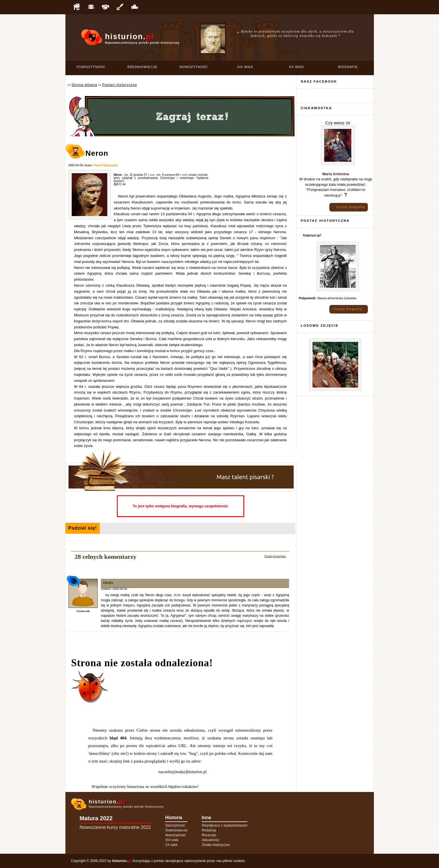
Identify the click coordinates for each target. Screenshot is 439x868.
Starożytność (91, 67)
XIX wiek (245, 67)
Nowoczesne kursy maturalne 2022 (115, 827)
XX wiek (297, 67)
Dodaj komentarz (275, 556)
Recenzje (209, 835)
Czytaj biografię (351, 207)
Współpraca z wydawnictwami (224, 825)
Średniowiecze (143, 67)
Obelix (108, 583)
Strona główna (84, 85)
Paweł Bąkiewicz (106, 165)
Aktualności (210, 840)
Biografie (348, 67)
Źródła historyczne (216, 845)
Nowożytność (194, 67)
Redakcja (209, 830)
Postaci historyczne (119, 85)
